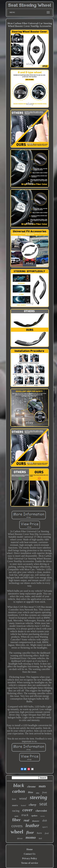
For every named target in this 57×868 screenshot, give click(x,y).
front (45, 792)
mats (42, 786)
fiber (16, 820)
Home (30, 849)
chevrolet (41, 811)
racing (16, 811)
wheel (17, 832)
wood (23, 798)
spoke (16, 816)
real (26, 820)
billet (38, 793)
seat (43, 804)
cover (28, 810)
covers (17, 826)
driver (20, 838)
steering (39, 797)
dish (45, 821)
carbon (19, 791)
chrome (31, 787)
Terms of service (30, 863)
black (19, 785)
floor (30, 832)
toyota (43, 816)
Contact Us (30, 854)
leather (32, 825)
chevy (33, 805)
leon (14, 799)
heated (23, 805)
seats (15, 806)
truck (25, 815)
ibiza (30, 792)
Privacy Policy (29, 858)
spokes (34, 816)
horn (39, 833)
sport (45, 827)
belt (40, 838)
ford (47, 833)
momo (31, 837)
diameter (36, 821)
